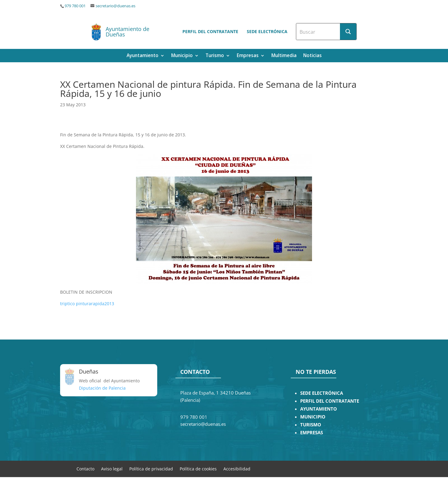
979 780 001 (75, 6)
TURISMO (311, 425)
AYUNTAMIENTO (319, 409)
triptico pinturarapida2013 (87, 304)
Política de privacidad (151, 468)
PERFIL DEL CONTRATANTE (330, 401)
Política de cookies (198, 468)
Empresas (248, 56)
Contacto (85, 468)
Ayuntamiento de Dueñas (127, 32)
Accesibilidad (237, 468)
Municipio (182, 56)
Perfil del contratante (210, 31)
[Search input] (318, 32)
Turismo (215, 56)
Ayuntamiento (143, 56)
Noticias (312, 56)
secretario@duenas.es (115, 6)
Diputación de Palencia (102, 388)
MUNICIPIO (313, 417)
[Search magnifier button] (348, 32)
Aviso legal (112, 468)
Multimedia (284, 56)
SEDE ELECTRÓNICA (322, 393)
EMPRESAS (312, 433)
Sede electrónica (267, 31)
